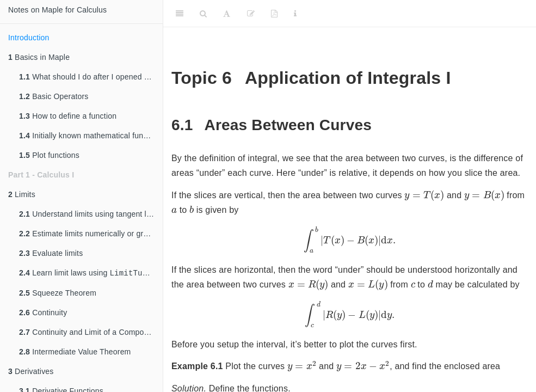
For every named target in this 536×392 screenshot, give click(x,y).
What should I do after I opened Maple (91, 77)
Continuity (43, 314)
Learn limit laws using (88, 274)
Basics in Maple (39, 57)
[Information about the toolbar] (295, 14)
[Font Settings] (227, 14)
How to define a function (68, 116)
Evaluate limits (51, 253)
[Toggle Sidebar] (180, 14)
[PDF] (274, 14)
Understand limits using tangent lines (90, 214)
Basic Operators (54, 96)
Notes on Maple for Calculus (57, 10)
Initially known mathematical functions (91, 136)
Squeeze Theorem (58, 294)
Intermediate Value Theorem (75, 353)
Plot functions (49, 155)
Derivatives (31, 372)
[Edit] (251, 14)
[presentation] (424, 195)
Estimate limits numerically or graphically (91, 234)
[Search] (203, 14)
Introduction (29, 38)
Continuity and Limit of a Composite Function (91, 333)
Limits (22, 194)
